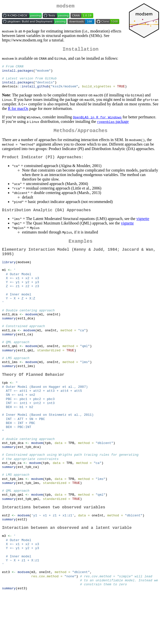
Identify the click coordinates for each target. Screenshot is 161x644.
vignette (143, 226)
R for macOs (18, 113)
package (113, 126)
